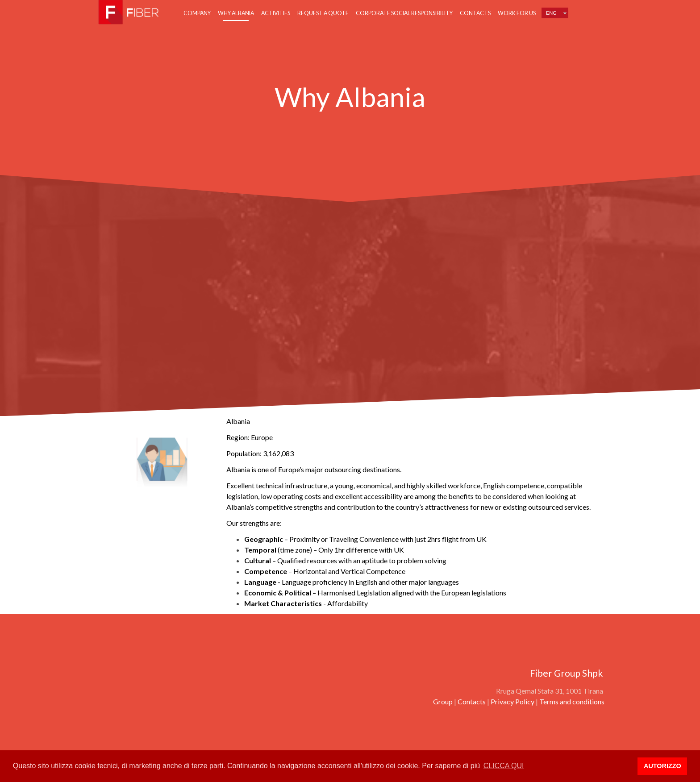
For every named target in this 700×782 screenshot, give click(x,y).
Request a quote (323, 13)
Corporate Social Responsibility (404, 13)
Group (443, 701)
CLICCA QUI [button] (504, 766)
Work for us (517, 13)
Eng (551, 13)
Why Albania (236, 13)
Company (197, 13)
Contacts (475, 13)
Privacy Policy (512, 701)
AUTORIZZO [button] (662, 766)
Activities (276, 13)
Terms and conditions (572, 701)
